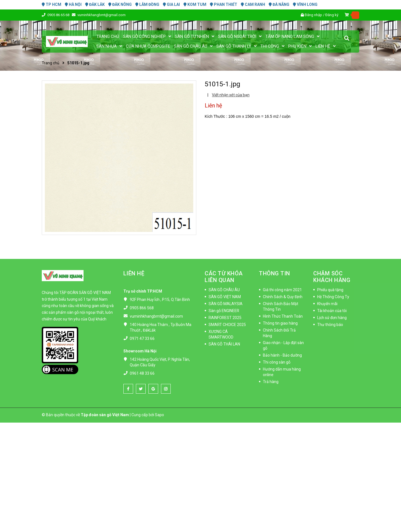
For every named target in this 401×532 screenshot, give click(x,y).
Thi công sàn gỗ (277, 362)
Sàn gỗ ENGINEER (224, 311)
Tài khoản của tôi (332, 311)
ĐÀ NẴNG (279, 4)
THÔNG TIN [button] (275, 273)
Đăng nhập (313, 15)
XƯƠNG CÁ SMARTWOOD (221, 334)
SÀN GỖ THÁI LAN (224, 344)
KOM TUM (195, 4)
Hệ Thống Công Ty (333, 297)
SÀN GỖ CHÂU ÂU (224, 290)
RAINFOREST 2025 (225, 318)
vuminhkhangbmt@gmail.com (102, 15)
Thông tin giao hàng (280, 323)
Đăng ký (332, 15)
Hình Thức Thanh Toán (283, 316)
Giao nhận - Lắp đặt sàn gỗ (283, 345)
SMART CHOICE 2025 (227, 325)
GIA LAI (171, 4)
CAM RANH (253, 4)
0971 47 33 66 (142, 339)
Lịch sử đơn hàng (332, 318)
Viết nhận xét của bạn (231, 95)
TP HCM (52, 4)
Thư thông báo (330, 325)
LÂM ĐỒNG (147, 4)
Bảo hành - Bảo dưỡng (282, 355)
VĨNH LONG (305, 4)
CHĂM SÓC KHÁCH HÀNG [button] (332, 277)
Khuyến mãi (327, 304)
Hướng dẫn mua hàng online (282, 372)
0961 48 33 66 (142, 373)
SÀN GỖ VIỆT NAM (225, 297)
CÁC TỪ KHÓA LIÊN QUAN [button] (224, 277)
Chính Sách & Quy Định (283, 297)
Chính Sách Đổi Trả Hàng (279, 333)
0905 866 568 (142, 308)
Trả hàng (271, 382)
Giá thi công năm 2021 (282, 290)
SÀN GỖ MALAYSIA (226, 304)
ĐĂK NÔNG (120, 4)
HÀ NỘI (73, 4)
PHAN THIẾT (224, 4)
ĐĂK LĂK (95, 4)
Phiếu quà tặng (330, 290)
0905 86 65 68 (59, 15)
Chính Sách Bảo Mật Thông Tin (281, 307)
